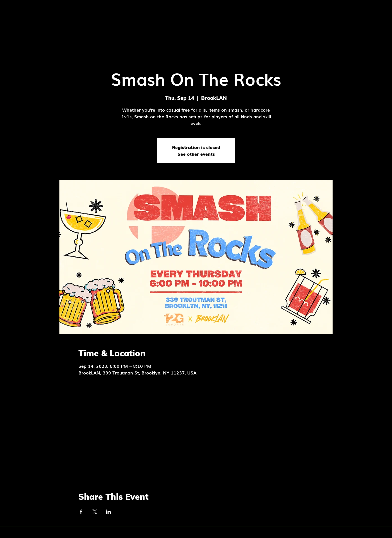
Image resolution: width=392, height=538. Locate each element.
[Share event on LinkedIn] (108, 512)
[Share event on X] (95, 512)
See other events (196, 154)
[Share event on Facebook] (81, 512)
